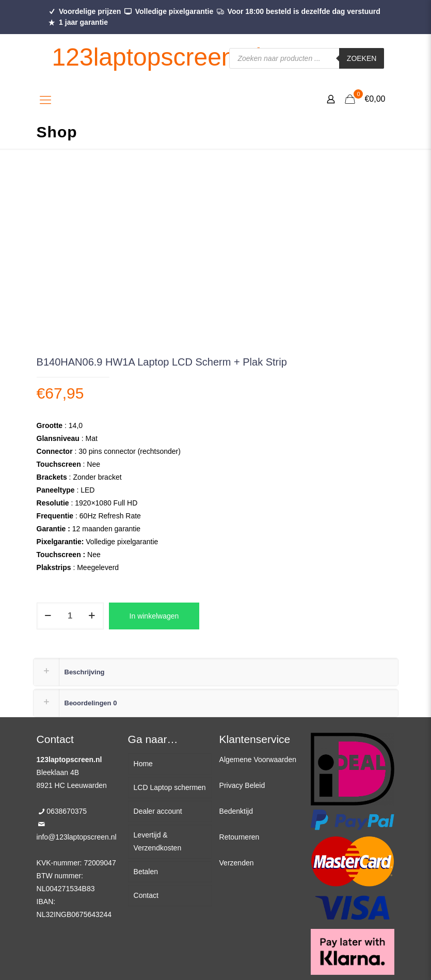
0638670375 (67, 811)
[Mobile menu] (45, 100)
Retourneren (240, 837)
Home (143, 764)
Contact (146, 895)
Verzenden (237, 863)
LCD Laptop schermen (170, 787)
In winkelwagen (154, 616)
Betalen (146, 872)
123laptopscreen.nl (157, 57)
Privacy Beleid (242, 785)
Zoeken (362, 58)
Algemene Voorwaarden (258, 760)
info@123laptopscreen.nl (77, 837)
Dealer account (158, 811)
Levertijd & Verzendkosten (158, 841)
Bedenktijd (236, 811)
